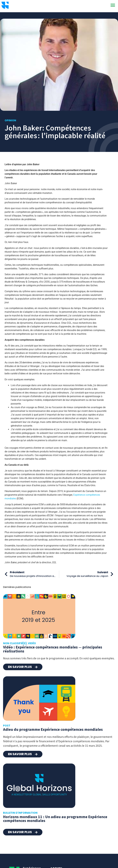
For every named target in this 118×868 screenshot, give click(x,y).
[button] (113, 6)
